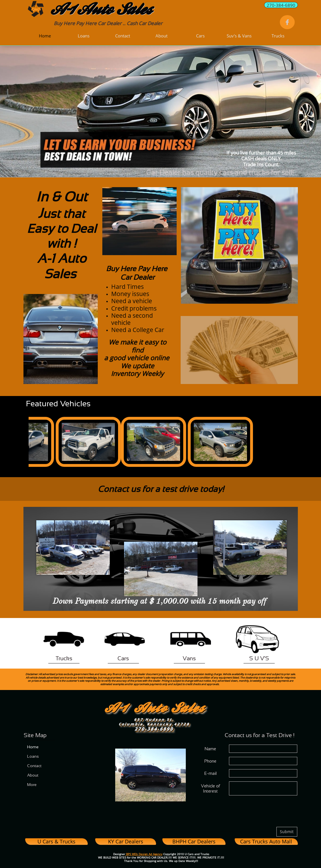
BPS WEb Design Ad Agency (144, 854)
